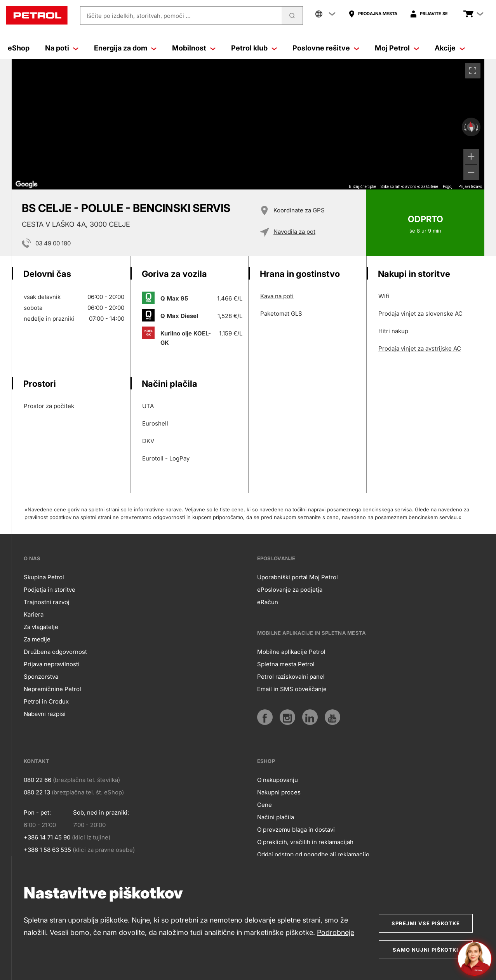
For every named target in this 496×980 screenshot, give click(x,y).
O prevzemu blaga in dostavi (296, 830)
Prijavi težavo (470, 187)
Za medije (37, 639)
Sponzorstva (41, 677)
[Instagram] (287, 717)
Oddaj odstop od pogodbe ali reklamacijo (313, 854)
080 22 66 (37, 780)
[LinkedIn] (310, 717)
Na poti (62, 48)
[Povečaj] (471, 156)
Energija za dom (125, 48)
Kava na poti (277, 296)
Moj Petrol (397, 48)
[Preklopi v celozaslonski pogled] (473, 71)
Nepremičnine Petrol (52, 689)
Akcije (450, 48)
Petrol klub (254, 48)
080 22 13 (37, 792)
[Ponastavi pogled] (471, 127)
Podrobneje (336, 932)
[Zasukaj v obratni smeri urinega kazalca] (465, 127)
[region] (248, 124)
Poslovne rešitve (326, 48)
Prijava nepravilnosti (52, 664)
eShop (19, 48)
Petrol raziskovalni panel (291, 677)
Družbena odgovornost (55, 652)
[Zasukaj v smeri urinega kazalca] (478, 127)
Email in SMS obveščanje (292, 689)
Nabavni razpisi (45, 714)
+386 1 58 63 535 (47, 850)
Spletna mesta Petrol (286, 664)
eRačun (268, 602)
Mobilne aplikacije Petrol (291, 652)
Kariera (34, 614)
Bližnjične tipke (362, 187)
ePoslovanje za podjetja (290, 590)
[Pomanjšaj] (471, 172)
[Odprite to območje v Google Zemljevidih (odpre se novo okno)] (26, 184)
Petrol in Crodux (46, 701)
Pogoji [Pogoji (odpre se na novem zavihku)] (448, 187)
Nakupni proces (279, 792)
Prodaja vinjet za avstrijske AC (420, 348)
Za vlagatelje (41, 627)
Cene (265, 805)
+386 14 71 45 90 (47, 837)
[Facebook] (265, 717)
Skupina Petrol (44, 577)
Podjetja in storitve (50, 590)
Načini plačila (276, 817)
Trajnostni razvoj (47, 602)
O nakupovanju (278, 780)
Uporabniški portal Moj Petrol (298, 577)
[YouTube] (332, 717)
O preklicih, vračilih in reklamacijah (305, 842)
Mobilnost (194, 48)
